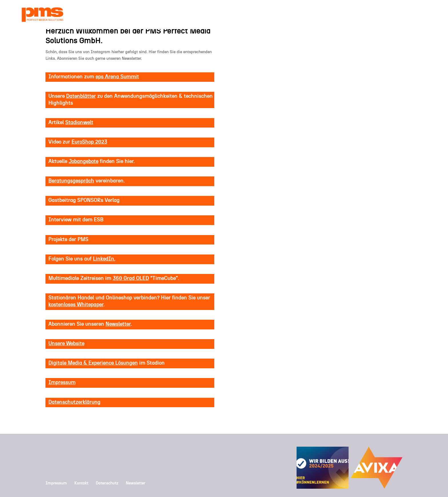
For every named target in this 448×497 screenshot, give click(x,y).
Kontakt (81, 483)
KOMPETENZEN (300, 15)
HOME (202, 15)
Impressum (56, 483)
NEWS (223, 15)
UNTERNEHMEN (254, 15)
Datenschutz (107, 483)
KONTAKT (406, 15)
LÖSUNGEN (342, 15)
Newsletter (135, 483)
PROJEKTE (378, 15)
